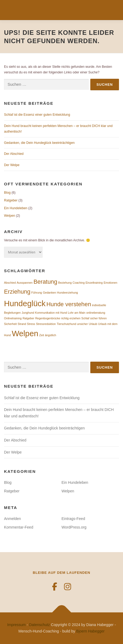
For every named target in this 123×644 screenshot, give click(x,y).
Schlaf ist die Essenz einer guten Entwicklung (37, 115)
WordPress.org (74, 527)
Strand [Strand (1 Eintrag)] (22, 324)
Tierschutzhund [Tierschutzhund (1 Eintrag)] (66, 324)
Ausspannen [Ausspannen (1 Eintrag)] (25, 283)
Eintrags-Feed (73, 519)
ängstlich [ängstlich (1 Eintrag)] (50, 335)
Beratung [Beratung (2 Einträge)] (45, 282)
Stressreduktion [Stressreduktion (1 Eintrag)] (46, 324)
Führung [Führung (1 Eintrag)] (37, 293)
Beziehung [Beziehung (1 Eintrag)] (65, 283)
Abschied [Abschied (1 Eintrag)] (10, 283)
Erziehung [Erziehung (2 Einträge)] (17, 292)
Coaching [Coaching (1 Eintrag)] (79, 283)
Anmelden (12, 519)
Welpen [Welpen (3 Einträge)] (25, 333)
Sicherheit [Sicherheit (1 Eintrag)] (10, 324)
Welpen (10, 216)
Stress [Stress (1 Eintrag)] (31, 324)
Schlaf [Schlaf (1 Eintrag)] (85, 318)
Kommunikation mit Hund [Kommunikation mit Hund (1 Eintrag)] (51, 313)
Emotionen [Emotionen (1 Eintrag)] (111, 283)
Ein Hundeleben (16, 208)
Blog (7, 193)
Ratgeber (11, 200)
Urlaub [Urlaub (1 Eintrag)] (93, 324)
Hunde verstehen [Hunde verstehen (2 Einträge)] (69, 304)
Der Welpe (12, 165)
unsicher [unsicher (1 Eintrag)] (83, 324)
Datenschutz (39, 625)
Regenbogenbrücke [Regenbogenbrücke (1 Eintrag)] (48, 318)
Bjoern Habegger (90, 631)
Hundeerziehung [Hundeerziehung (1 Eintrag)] (68, 293)
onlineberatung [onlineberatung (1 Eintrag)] (96, 313)
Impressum (16, 625)
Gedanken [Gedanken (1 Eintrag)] (49, 293)
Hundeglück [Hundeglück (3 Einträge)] (25, 303)
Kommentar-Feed (19, 527)
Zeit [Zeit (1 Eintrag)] (42, 335)
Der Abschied (14, 154)
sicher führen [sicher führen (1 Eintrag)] (99, 318)
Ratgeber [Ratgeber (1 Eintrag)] (28, 318)
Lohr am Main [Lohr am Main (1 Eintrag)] (77, 313)
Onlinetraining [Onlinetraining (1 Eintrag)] (13, 318)
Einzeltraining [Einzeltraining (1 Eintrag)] (94, 283)
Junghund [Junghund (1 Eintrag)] (28, 313)
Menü (114, 10)
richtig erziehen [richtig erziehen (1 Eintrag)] (71, 318)
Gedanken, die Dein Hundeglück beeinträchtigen (39, 143)
